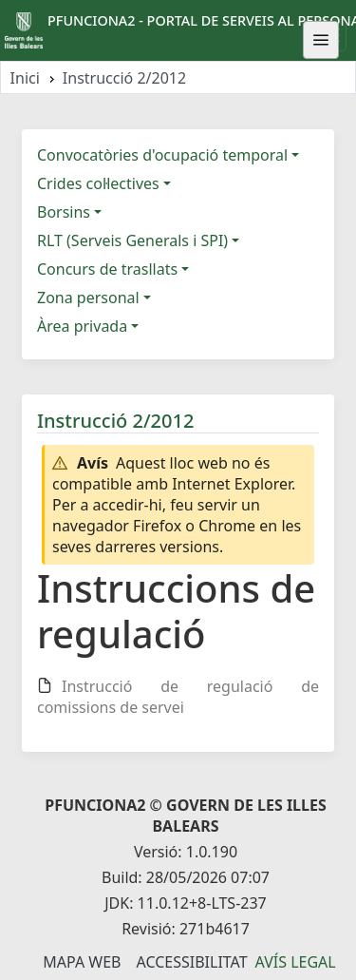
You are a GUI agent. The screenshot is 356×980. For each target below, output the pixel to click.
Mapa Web (82, 962)
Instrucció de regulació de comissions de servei (178, 697)
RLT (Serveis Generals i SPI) (132, 240)
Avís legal (296, 962)
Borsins (64, 212)
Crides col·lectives (98, 183)
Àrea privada (82, 326)
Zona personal (88, 298)
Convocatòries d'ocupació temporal (162, 155)
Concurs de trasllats (107, 269)
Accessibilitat (191, 962)
